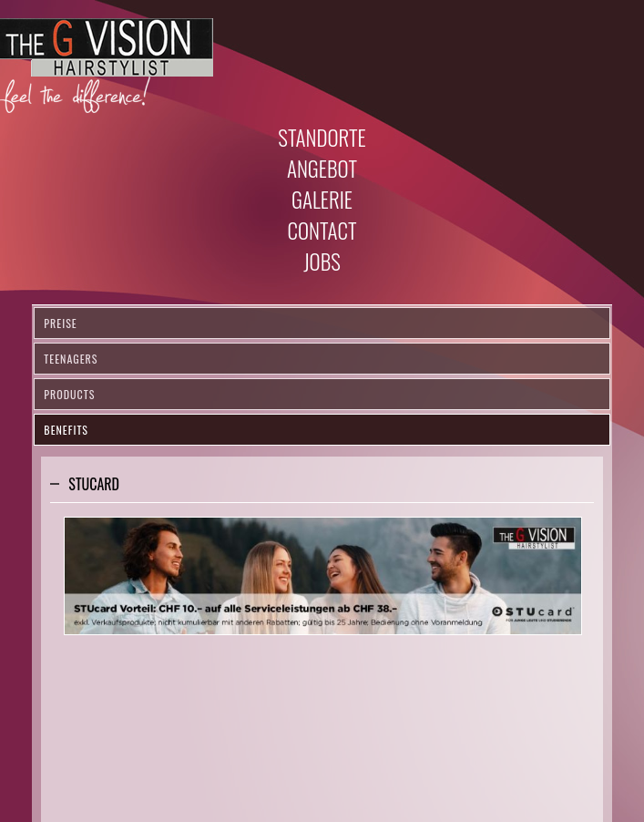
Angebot (322, 169)
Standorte (322, 138)
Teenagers (71, 359)
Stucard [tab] (94, 484)
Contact (322, 231)
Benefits (66, 430)
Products (69, 394)
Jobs (322, 262)
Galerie (322, 200)
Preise (60, 323)
